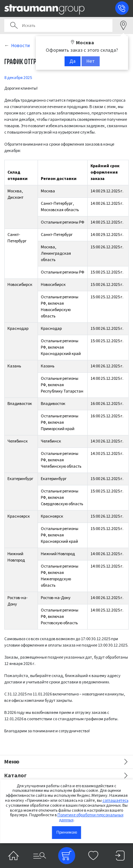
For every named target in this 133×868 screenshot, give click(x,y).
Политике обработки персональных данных (90, 818)
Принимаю (67, 832)
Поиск (14, 26)
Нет (91, 61)
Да (73, 61)
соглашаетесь (115, 801)
